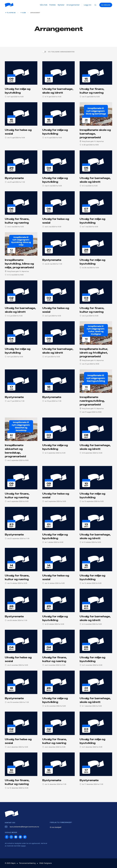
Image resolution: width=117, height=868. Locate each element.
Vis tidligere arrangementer (61, 52)
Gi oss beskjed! (56, 827)
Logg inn (88, 5)
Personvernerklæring (27, 863)
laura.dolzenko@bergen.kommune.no (24, 827)
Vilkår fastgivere (46, 863)
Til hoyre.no (11, 13)
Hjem (24, 13)
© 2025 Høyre (10, 863)
